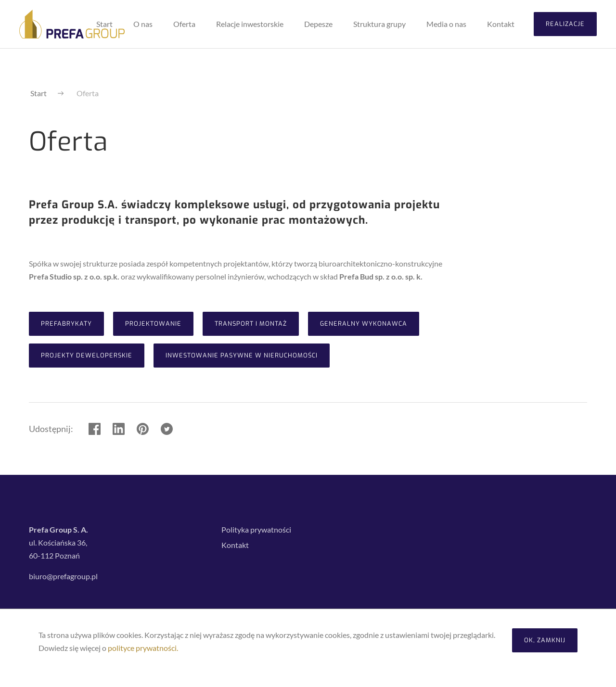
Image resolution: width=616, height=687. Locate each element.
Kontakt (235, 545)
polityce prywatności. (143, 648)
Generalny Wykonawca (364, 324)
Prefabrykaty (66, 324)
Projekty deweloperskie (87, 355)
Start (38, 93)
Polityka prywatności (256, 529)
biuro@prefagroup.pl (63, 576)
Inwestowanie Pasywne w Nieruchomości (242, 355)
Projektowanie (153, 324)
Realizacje (565, 24)
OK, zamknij (545, 640)
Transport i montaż (251, 324)
